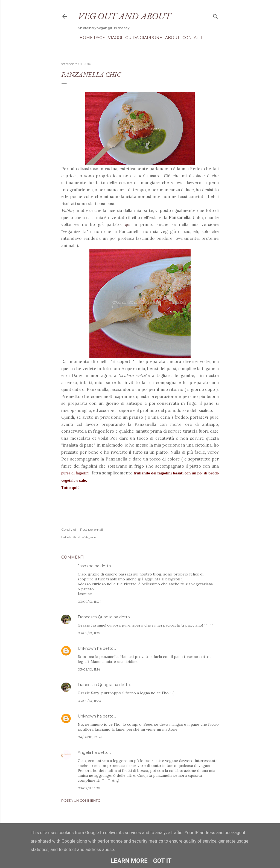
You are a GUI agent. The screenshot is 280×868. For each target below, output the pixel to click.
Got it (162, 861)
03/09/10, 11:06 (89, 633)
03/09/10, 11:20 (89, 701)
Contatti (190, 38)
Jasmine (86, 566)
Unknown (87, 648)
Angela (84, 752)
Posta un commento (81, 800)
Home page (90, 38)
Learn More (129, 861)
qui (128, 224)
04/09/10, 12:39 (90, 737)
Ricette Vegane (84, 537)
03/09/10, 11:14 (89, 669)
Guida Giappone (142, 38)
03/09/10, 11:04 (90, 602)
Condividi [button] (69, 529)
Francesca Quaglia (95, 617)
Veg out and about (124, 16)
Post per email (91, 529)
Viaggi (113, 38)
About (170, 38)
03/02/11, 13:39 (89, 788)
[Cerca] (215, 15)
